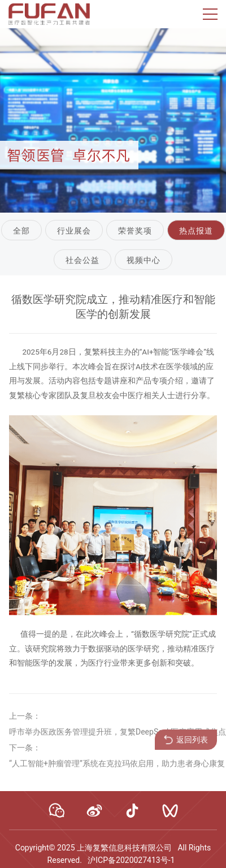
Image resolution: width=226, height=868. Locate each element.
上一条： (25, 720)
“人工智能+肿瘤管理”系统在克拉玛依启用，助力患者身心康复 (117, 768)
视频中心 (144, 260)
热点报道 (196, 231)
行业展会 (74, 231)
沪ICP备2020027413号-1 (131, 860)
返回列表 (186, 744)
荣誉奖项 (135, 231)
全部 (21, 231)
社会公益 (82, 260)
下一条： (25, 752)
